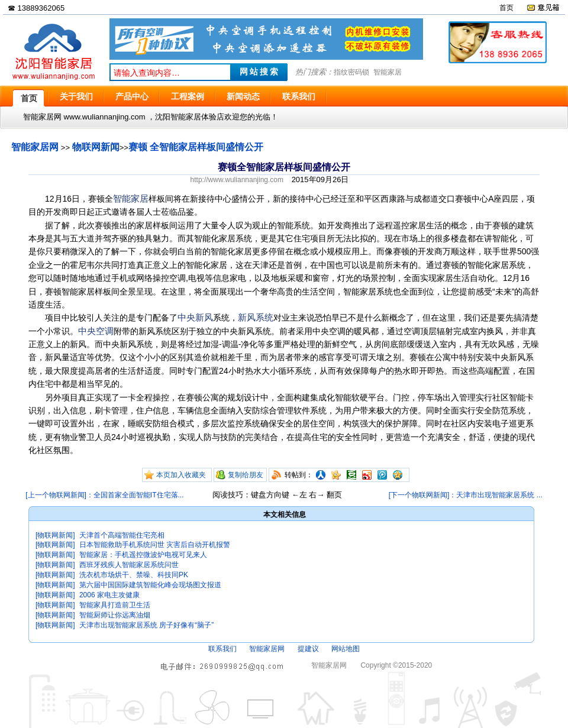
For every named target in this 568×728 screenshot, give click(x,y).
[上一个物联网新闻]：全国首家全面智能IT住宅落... (104, 495)
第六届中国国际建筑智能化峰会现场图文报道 (150, 585)
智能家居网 (35, 147)
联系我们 (222, 649)
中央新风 (195, 317)
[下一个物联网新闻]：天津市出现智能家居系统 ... (466, 495)
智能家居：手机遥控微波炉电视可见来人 (143, 555)
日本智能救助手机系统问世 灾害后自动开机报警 (155, 545)
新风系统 (256, 317)
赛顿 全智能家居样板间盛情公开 (196, 147)
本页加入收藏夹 (181, 475)
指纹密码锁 (351, 72)
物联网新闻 (96, 147)
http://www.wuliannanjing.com (237, 180)
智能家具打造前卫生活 (115, 605)
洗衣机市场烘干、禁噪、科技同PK (134, 575)
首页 (506, 8)
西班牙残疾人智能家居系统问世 (129, 565)
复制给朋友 (246, 475)
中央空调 (96, 331)
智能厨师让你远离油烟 (115, 615)
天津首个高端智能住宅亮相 (122, 535)
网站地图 (346, 649)
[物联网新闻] (55, 535)
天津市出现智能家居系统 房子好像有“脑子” (146, 625)
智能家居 (388, 72)
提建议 (308, 649)
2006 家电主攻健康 (109, 595)
